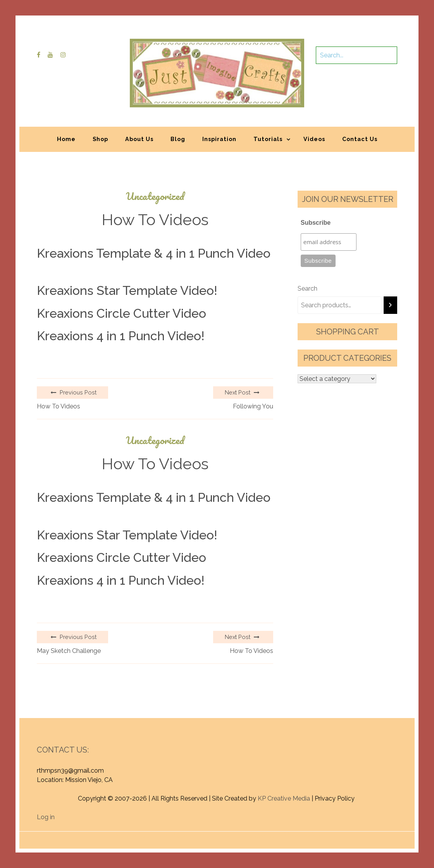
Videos (314, 139)
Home (66, 139)
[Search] (390, 305)
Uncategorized (155, 196)
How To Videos (59, 406)
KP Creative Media (284, 798)
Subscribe (316, 223)
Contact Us (360, 139)
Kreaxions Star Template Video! (127, 290)
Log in (46, 817)
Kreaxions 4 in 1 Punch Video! (121, 336)
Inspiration (219, 139)
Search (307, 288)
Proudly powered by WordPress (160, 836)
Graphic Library (298, 836)
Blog (178, 139)
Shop (100, 139)
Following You (253, 406)
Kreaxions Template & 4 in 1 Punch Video (154, 253)
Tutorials (268, 139)
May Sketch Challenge (69, 651)
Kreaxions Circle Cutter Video (121, 313)
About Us (139, 139)
